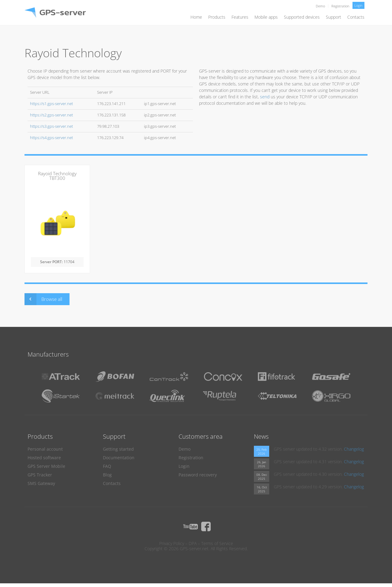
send (265, 97)
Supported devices (302, 17)
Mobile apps (266, 17)
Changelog (354, 449)
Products (217, 17)
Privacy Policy (172, 543)
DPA (193, 543)
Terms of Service (217, 543)
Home (196, 17)
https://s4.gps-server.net (51, 138)
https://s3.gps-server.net (51, 126)
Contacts (356, 17)
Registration (340, 6)
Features (240, 17)
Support (334, 17)
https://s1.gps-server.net (51, 104)
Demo (320, 6)
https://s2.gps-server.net (51, 115)
